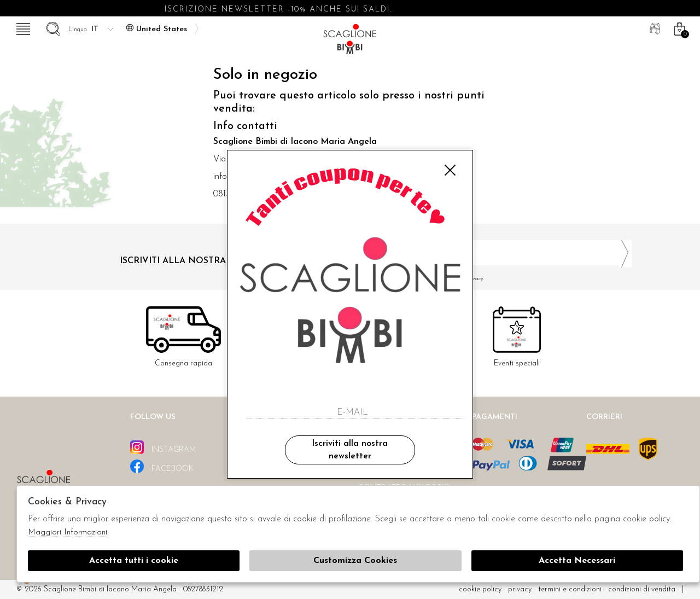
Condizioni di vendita (642, 589)
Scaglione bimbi (350, 42)
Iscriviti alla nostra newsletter (350, 450)
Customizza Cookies (355, 561)
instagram (163, 447)
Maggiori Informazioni (68, 533)
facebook (162, 466)
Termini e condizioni (570, 589)
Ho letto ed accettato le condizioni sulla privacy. (495, 279)
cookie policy (480, 589)
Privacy (520, 589)
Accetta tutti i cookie (134, 561)
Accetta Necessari (577, 561)
